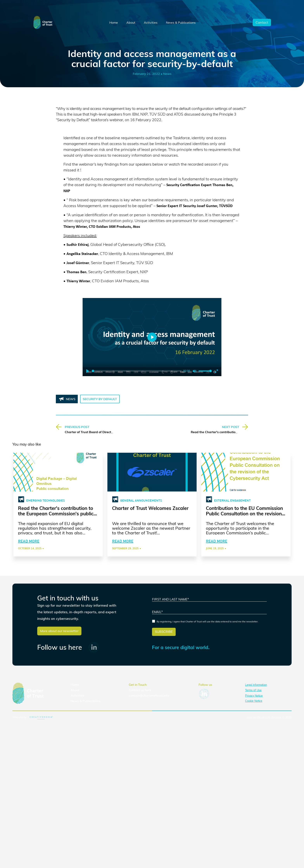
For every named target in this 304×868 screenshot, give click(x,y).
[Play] (88, 371)
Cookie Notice (254, 706)
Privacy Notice (254, 701)
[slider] (137, 371)
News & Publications (181, 22)
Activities (151, 22)
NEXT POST (231, 427)
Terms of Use (253, 695)
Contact (262, 22)
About (131, 22)
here (148, 695)
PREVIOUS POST (77, 427)
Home (114, 22)
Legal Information (256, 690)
